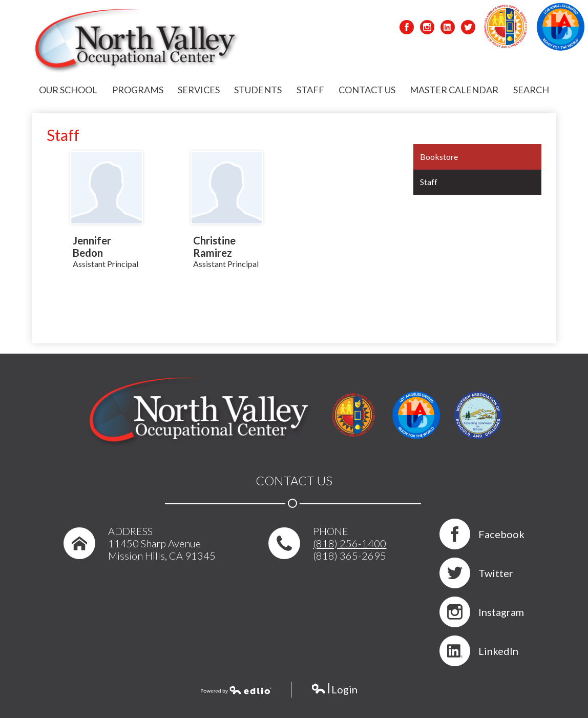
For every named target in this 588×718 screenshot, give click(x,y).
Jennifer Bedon (92, 247)
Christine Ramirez (214, 247)
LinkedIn (448, 29)
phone (282, 547)
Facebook (407, 29)
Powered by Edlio (236, 691)
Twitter (468, 29)
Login (334, 691)
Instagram (427, 29)
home (76, 547)
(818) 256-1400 (350, 543)
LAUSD (506, 27)
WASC (478, 415)
